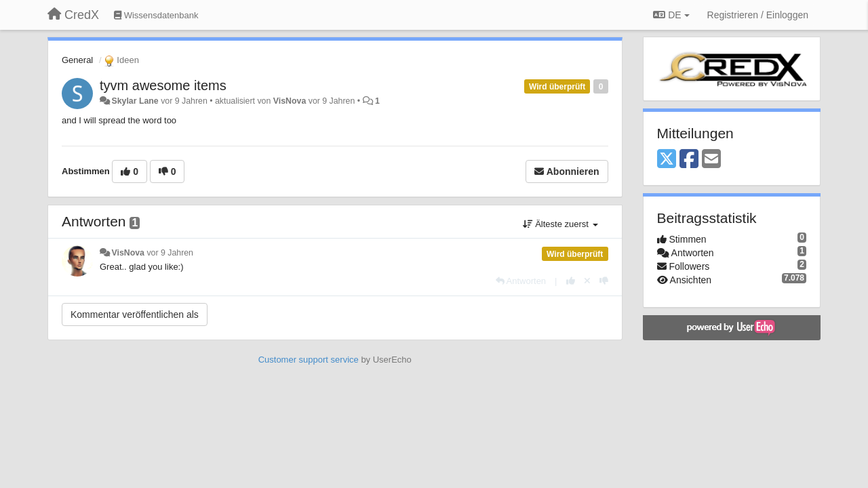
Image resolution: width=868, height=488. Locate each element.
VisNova (290, 101)
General (77, 60)
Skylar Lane (135, 101)
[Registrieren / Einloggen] (758, 15)
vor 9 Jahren (170, 253)
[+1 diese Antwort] (571, 281)
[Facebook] (689, 160)
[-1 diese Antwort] (604, 281)
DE (671, 15)
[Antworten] (521, 281)
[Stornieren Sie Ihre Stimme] (587, 281)
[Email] (711, 160)
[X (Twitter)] (667, 160)
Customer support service (309, 360)
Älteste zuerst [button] (560, 224)
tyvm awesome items (163, 85)
